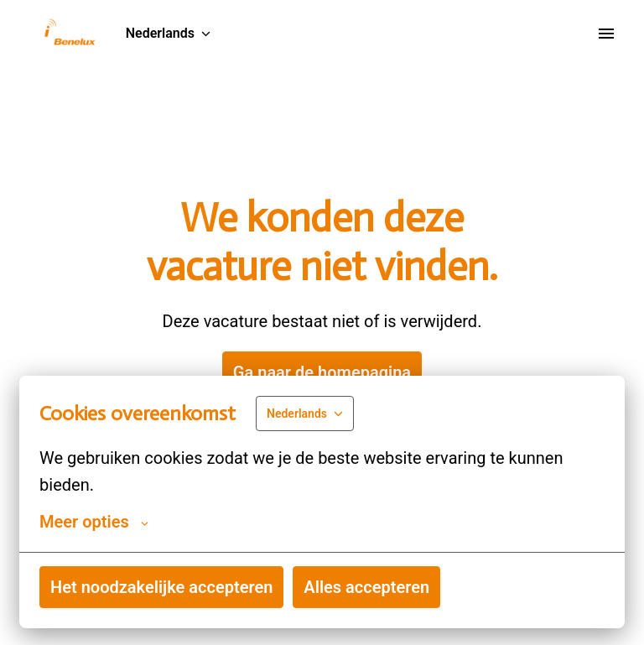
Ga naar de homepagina (322, 372)
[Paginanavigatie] (606, 34)
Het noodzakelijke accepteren (161, 587)
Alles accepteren (366, 587)
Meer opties (94, 522)
